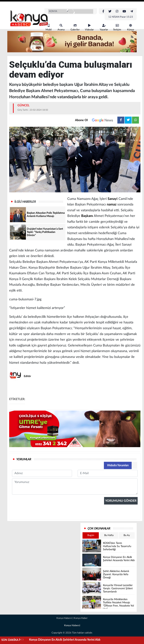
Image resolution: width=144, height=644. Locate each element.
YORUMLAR (24, 459)
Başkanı (87, 216)
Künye (131, 27)
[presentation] (40, 534)
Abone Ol (96, 120)
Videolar (89, 27)
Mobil (49, 27)
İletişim (117, 27)
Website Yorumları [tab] (118, 465)
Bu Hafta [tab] (109, 535)
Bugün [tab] (91, 535)
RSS (132, 39)
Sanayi (113, 199)
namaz (112, 205)
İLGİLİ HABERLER (25, 202)
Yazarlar (104, 27)
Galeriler (75, 27)
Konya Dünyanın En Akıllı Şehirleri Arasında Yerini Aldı (65, 640)
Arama (61, 27)
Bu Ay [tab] (127, 535)
